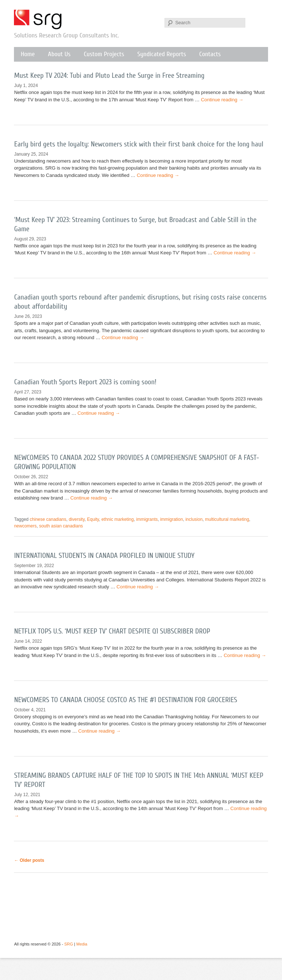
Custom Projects (104, 54)
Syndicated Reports (162, 54)
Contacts (210, 54)
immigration (171, 519)
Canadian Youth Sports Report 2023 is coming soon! (85, 382)
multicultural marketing (227, 519)
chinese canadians (48, 519)
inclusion (194, 519)
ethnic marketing (117, 519)
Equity (93, 519)
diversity (77, 519)
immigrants (147, 519)
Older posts (29, 860)
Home (28, 54)
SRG (38, 19)
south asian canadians (61, 526)
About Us (59, 54)
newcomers (25, 526)
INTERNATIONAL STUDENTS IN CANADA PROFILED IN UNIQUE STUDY (104, 556)
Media (82, 944)
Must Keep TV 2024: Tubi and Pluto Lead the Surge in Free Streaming (109, 75)
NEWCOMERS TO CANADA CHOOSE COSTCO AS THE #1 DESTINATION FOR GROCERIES (125, 700)
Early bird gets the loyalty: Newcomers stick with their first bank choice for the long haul (139, 144)
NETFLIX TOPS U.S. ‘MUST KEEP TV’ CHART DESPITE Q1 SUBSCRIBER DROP (112, 631)
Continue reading (222, 100)
